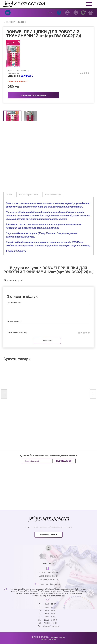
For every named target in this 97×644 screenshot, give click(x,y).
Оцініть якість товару (17, 333)
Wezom (52, 639)
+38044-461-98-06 (49, 573)
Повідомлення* (14, 303)
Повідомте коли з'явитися (34, 95)
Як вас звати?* (14, 322)
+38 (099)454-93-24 (49, 579)
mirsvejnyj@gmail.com (51, 584)
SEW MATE (27, 76)
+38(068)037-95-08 (48, 576)
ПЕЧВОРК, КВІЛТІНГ (16, 22)
